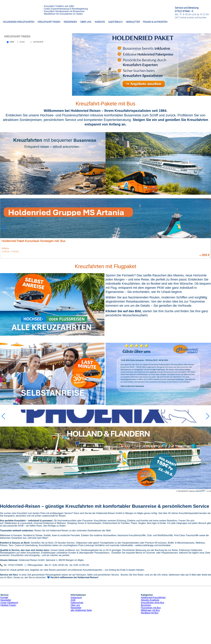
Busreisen (146, 605)
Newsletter (6, 600)
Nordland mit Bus (150, 613)
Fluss (22, 42)
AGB (73, 600)
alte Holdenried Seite (81, 610)
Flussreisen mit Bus (151, 608)
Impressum (76, 597)
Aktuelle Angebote (150, 600)
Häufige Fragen (8, 605)
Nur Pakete (38, 42)
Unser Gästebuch (9, 603)
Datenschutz (77, 603)
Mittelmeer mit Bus (150, 610)
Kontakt (4, 597)
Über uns (75, 605)
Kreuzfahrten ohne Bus (153, 603)
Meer (12, 42)
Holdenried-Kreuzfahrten (153, 597)
